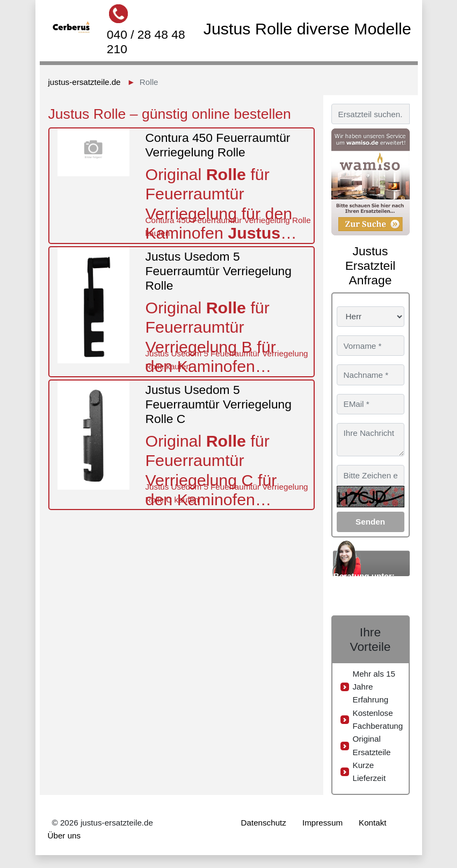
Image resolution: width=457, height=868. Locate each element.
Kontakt (373, 823)
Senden (370, 522)
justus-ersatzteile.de (85, 82)
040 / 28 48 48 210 (146, 42)
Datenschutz (264, 823)
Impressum (322, 823)
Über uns (64, 835)
